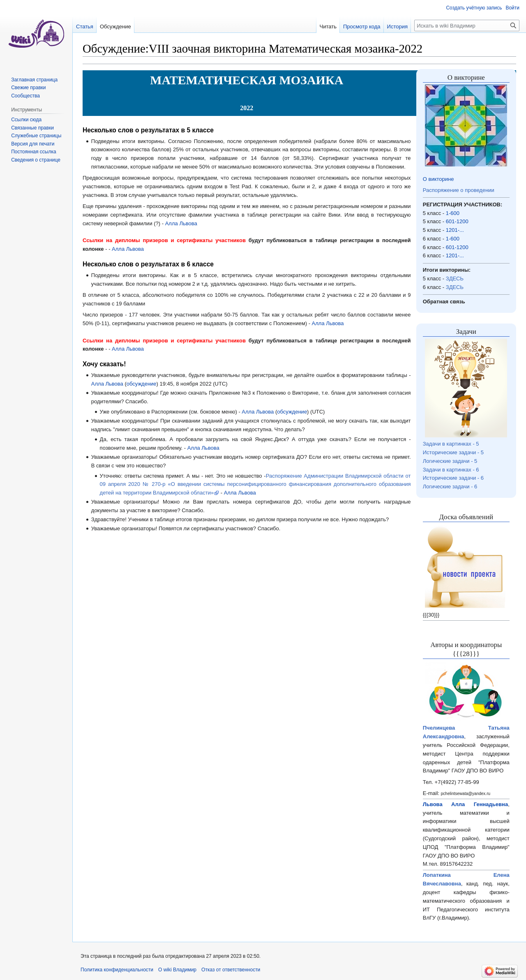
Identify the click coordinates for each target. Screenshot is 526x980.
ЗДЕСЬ (455, 279)
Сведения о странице (36, 160)
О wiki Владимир (177, 970)
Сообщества (25, 96)
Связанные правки (32, 128)
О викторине (438, 179)
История (397, 27)
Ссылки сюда (26, 120)
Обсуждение (115, 27)
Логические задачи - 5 (450, 461)
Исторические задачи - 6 (453, 478)
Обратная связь (444, 302)
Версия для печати (33, 144)
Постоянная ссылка (33, 152)
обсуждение (142, 384)
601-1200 (457, 221)
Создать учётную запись (474, 8)
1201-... (455, 230)
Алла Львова (181, 223)
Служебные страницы (36, 136)
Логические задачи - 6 (450, 487)
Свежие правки (28, 88)
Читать (328, 27)
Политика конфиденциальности (117, 970)
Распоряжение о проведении (459, 190)
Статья (85, 27)
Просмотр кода (362, 27)
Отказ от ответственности (231, 970)
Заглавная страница (34, 80)
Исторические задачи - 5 (453, 452)
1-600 (453, 213)
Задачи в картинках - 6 (451, 470)
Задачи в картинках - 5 (451, 444)
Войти (512, 8)
